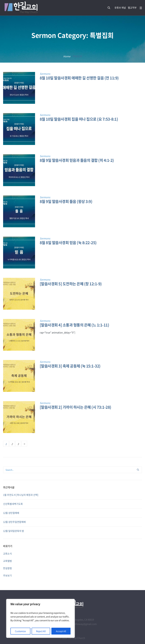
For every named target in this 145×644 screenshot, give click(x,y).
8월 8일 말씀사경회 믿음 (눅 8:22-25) (68, 243)
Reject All (41, 631)
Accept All (61, 631)
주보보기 (7, 575)
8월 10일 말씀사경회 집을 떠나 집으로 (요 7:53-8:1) (79, 119)
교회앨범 (7, 561)
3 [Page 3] (18, 444)
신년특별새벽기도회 (13, 504)
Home (67, 56)
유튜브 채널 (120, 8)
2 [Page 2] (12, 444)
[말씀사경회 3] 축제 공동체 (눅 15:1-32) (70, 366)
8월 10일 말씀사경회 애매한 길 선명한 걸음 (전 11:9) (79, 78)
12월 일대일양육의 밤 (14, 531)
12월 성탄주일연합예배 (14, 522)
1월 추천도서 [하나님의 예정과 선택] (21, 495)
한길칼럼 (7, 568)
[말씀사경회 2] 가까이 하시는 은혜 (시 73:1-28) (75, 407)
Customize (20, 631)
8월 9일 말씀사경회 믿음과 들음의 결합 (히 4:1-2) (77, 160)
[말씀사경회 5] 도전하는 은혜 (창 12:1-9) (71, 284)
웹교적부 (132, 8)
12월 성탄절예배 (11, 513)
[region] (40, 618)
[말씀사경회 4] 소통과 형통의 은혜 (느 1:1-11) (74, 325)
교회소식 (7, 554)
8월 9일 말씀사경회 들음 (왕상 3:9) (66, 201)
